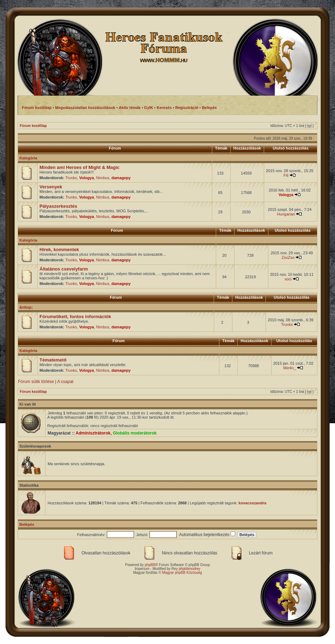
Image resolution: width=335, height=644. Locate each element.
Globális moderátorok (135, 433)
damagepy (121, 178)
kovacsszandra (253, 503)
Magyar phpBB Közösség (182, 573)
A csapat (65, 382)
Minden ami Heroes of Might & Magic (80, 167)
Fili (286, 175)
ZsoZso (288, 257)
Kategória (28, 158)
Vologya (86, 178)
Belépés (27, 524)
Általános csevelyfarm (64, 269)
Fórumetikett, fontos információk (75, 317)
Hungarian (286, 214)
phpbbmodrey (190, 569)
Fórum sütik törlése (36, 382)
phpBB (150, 565)
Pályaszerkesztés (58, 206)
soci (288, 279)
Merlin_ (290, 368)
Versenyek (51, 187)
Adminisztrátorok (93, 433)
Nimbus (103, 178)
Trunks (71, 178)
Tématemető (53, 360)
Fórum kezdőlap (33, 126)
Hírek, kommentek (59, 250)
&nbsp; (26, 307)
